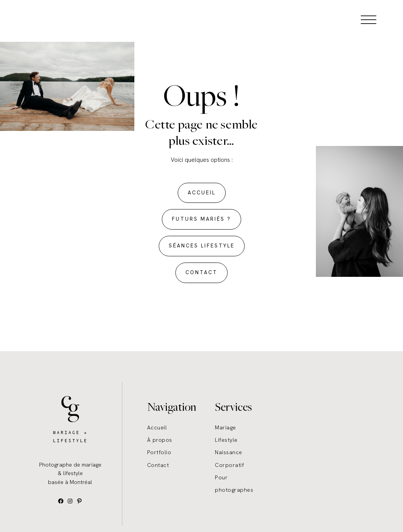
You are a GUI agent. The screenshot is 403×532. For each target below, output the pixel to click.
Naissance (229, 452)
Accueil (157, 427)
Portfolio (159, 452)
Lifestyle (226, 440)
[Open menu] (369, 19)
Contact (158, 465)
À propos (160, 440)
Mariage (226, 427)
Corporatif (229, 465)
